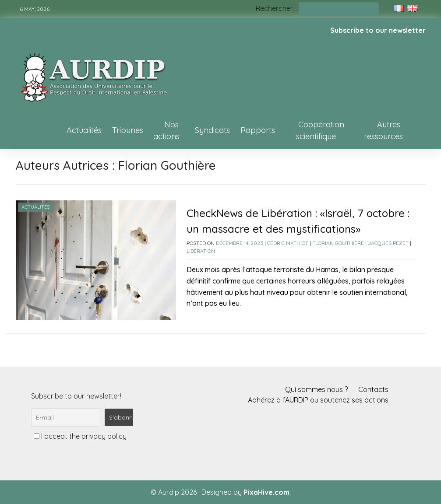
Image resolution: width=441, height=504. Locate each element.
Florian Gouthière (338, 243)
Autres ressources (383, 130)
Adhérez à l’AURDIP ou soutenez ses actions (318, 400)
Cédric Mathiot (288, 243)
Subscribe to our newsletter (378, 30)
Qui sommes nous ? (316, 389)
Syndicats (212, 130)
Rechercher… (276, 8)
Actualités (84, 130)
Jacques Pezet (388, 243)
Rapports (258, 130)
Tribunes (128, 130)
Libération (201, 251)
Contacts (373, 389)
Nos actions (166, 130)
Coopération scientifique (320, 130)
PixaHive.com (266, 492)
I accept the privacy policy (80, 436)
